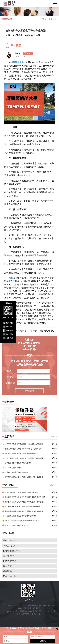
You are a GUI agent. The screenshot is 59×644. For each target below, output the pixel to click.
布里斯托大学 (10, 546)
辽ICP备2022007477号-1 (15, 605)
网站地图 (22, 608)
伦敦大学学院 (10, 561)
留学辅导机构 (10, 576)
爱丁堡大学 (8, 556)
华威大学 (7, 566)
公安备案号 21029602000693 (41, 605)
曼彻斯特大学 (10, 540)
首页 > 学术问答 (49, 19)
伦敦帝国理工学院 (12, 551)
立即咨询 (43, 641)
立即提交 (29, 391)
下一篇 (44, 331)
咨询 (28, 53)
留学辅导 (7, 571)
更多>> (53, 436)
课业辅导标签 (34, 608)
